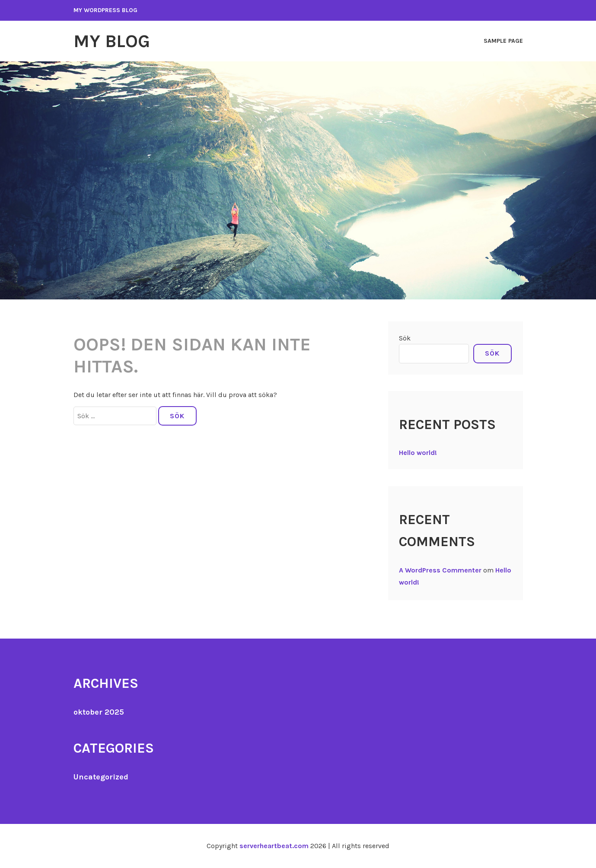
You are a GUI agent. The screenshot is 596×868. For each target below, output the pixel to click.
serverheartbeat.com (274, 846)
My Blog (112, 41)
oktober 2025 (99, 712)
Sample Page (503, 41)
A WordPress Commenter (440, 570)
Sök (405, 338)
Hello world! (418, 453)
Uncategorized (101, 777)
